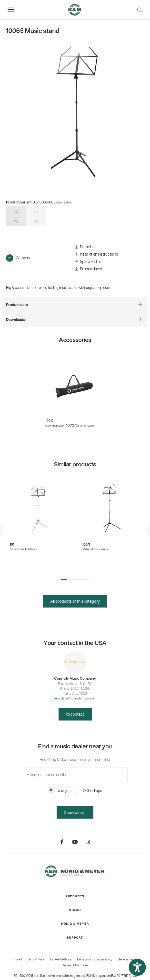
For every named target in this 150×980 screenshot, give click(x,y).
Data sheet (87, 247)
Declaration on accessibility (95, 959)
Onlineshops (88, 790)
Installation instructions (97, 254)
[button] (64, 580)
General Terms (127, 959)
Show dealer (75, 812)
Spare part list (89, 262)
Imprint (17, 959)
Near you (59, 790)
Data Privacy (36, 959)
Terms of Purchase (75, 965)
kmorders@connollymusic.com (75, 698)
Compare (24, 258)
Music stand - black (23, 549)
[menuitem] (75, 896)
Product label (88, 269)
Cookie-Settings (61, 959)
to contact (75, 714)
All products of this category (75, 601)
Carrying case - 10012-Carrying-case (70, 425)
